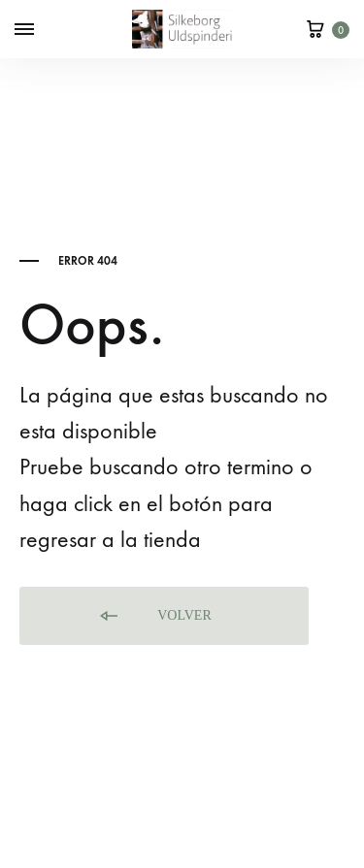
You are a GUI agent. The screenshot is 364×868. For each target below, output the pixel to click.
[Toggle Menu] (24, 30)
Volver (154, 616)
